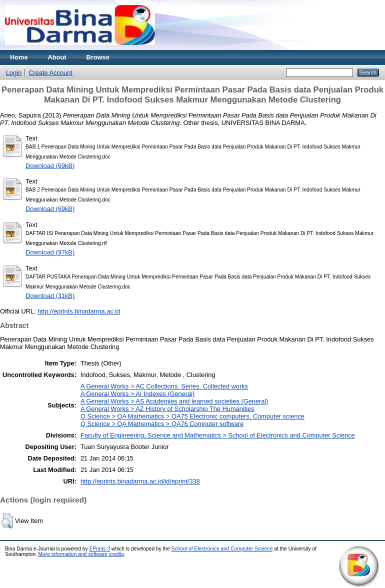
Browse (98, 57)
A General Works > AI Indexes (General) (137, 394)
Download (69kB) (50, 166)
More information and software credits (81, 554)
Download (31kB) (50, 296)
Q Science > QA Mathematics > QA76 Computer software (162, 424)
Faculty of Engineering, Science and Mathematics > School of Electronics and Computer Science (218, 435)
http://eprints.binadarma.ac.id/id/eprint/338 (140, 481)
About (57, 57)
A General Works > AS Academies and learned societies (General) (174, 401)
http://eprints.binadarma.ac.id (79, 311)
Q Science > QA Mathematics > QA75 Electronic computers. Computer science (192, 416)
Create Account (50, 73)
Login (14, 73)
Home (19, 57)
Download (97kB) (50, 252)
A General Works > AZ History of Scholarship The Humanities (167, 409)
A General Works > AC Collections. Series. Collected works (164, 386)
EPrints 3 (99, 549)
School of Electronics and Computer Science (222, 549)
